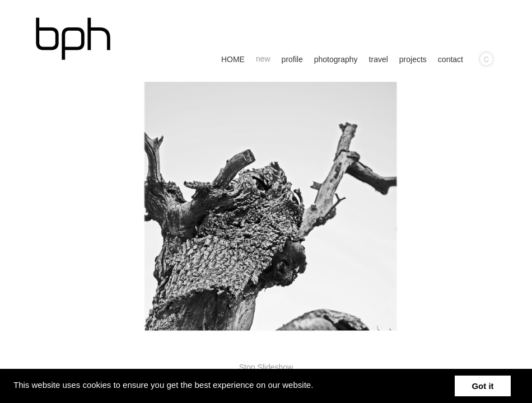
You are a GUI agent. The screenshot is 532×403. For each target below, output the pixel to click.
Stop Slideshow (266, 367)
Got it (482, 386)
